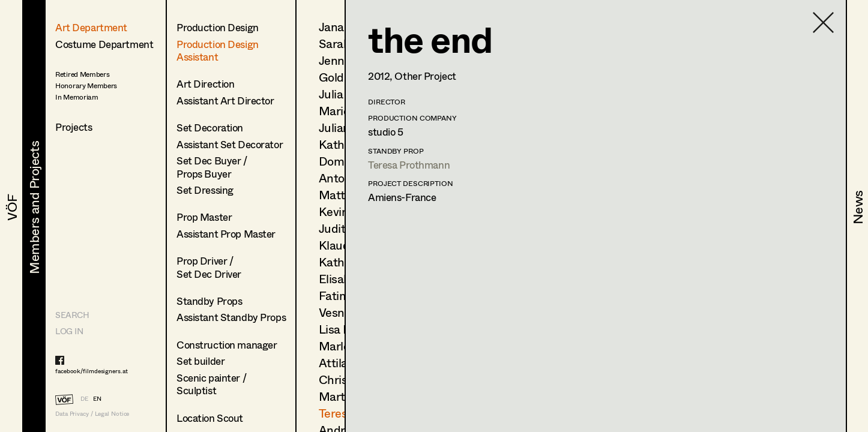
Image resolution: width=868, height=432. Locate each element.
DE (84, 398)
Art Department (91, 27)
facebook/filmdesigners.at (92, 371)
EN (97, 398)
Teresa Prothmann (409, 165)
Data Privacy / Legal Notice (92, 414)
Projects (74, 127)
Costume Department (104, 44)
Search (72, 315)
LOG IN (69, 331)
